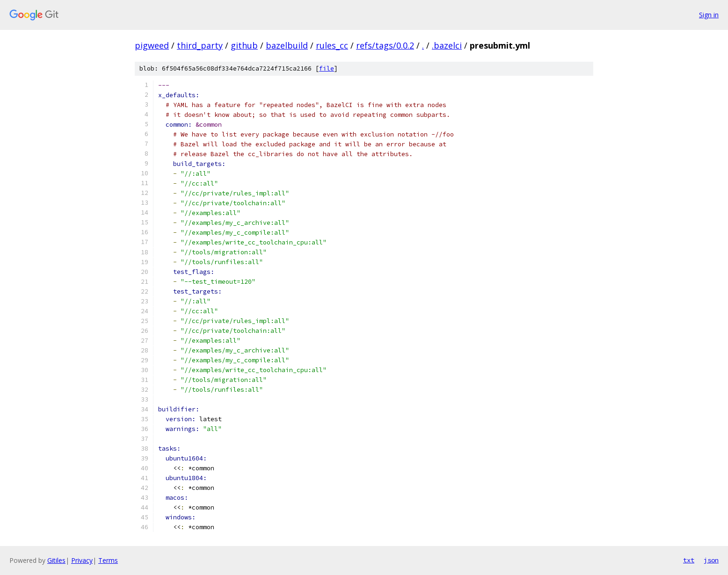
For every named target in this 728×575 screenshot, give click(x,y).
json (711, 560)
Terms (108, 560)
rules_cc (332, 45)
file (327, 68)
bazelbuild (287, 45)
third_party (200, 45)
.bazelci (447, 45)
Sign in (709, 15)
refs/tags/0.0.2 (385, 45)
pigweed (152, 45)
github (244, 45)
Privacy (82, 560)
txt (689, 560)
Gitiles (56, 560)
